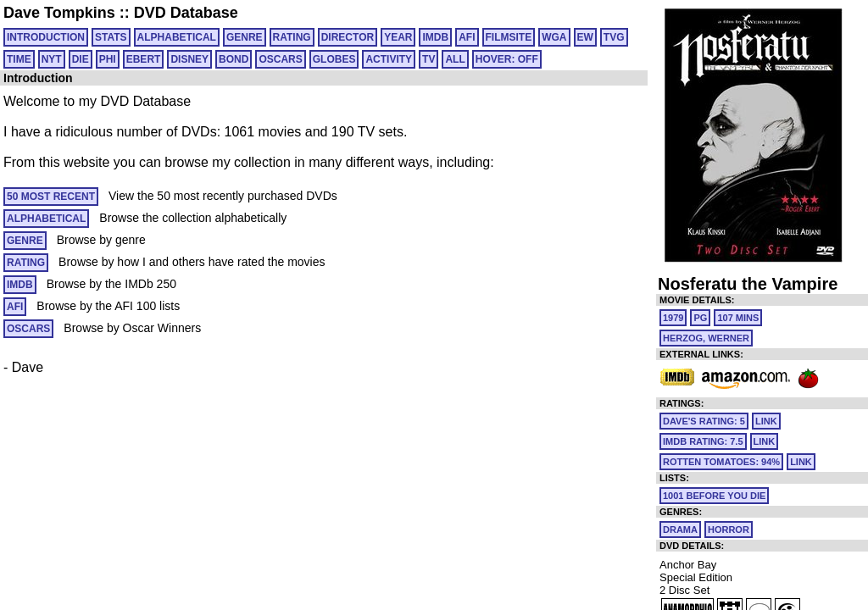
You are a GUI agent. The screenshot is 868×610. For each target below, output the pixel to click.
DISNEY (189, 59)
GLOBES (334, 59)
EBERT (144, 59)
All (455, 59)
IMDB (435, 37)
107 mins (738, 318)
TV (428, 59)
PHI (108, 59)
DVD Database (186, 13)
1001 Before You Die (714, 496)
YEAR (398, 37)
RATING (292, 37)
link (766, 421)
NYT (52, 59)
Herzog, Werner (706, 338)
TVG (614, 37)
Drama (680, 530)
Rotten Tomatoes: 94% (721, 462)
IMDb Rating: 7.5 (703, 441)
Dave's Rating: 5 (704, 421)
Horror (729, 530)
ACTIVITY (389, 59)
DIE (81, 59)
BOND (234, 59)
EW (585, 37)
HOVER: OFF (507, 59)
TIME (19, 59)
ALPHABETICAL (177, 37)
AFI (467, 37)
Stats (111, 37)
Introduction (46, 37)
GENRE (245, 37)
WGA (554, 37)
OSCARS (280, 59)
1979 (673, 318)
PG (700, 318)
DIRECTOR (348, 37)
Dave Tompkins (59, 13)
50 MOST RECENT (51, 197)
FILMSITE (509, 37)
